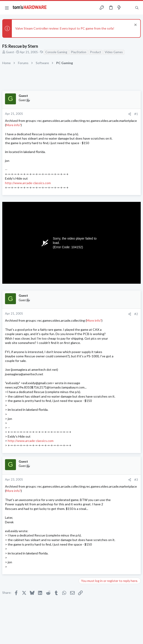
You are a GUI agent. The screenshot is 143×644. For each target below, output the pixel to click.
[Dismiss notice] (135, 25)
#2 (136, 314)
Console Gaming (56, 52)
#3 (136, 480)
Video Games (114, 52)
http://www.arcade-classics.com (28, 183)
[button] (7, 8)
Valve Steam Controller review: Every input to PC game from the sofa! (65, 28)
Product (96, 52)
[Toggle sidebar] (128, 8)
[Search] (137, 8)
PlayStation (79, 52)
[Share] (130, 114)
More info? (13, 125)
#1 (136, 114)
